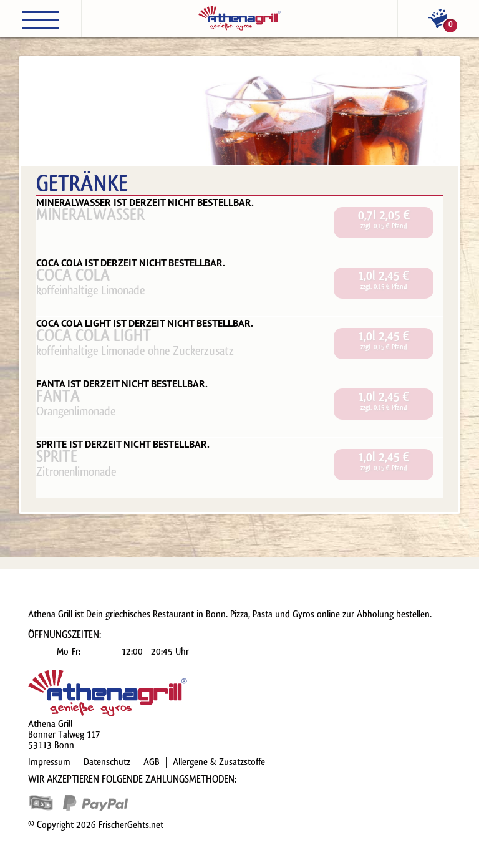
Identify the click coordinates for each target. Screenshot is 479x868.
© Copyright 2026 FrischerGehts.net (96, 825)
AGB (152, 762)
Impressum (49, 762)
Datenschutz (107, 762)
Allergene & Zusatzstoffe (219, 762)
